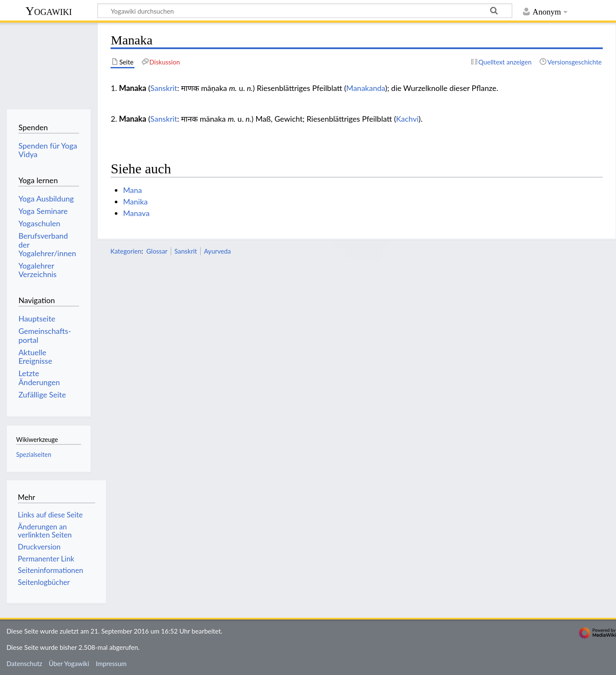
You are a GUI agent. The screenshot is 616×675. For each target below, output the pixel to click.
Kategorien (126, 251)
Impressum (111, 663)
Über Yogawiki (69, 663)
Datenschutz (24, 663)
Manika (135, 202)
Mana (132, 190)
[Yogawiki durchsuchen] (305, 11)
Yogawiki (49, 11)
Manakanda (366, 88)
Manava (136, 213)
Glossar (157, 251)
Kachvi (407, 119)
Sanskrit (164, 88)
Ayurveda (217, 251)
